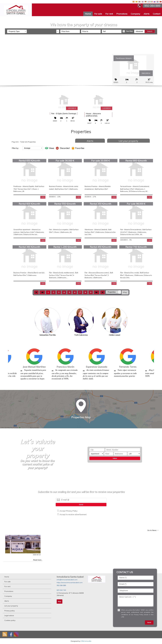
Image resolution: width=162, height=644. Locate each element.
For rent (109, 14)
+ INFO (43, 197)
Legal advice (9, 616)
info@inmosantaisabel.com (67, 580)
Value (115, 458)
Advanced (139, 31)
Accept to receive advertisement (73, 514)
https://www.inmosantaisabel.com (70, 583)
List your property (128, 141)
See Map (129, 31)
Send (81, 505)
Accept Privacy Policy (68, 511)
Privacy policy (10, 611)
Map (60, 602)
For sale (98, 14)
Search (150, 31)
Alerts (147, 14)
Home (88, 14)
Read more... (38, 560)
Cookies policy (10, 620)
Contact (157, 14)
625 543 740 (61, 590)
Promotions (122, 14)
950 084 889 (61, 585)
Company (136, 14)
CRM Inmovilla (86, 641)
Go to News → (153, 530)
